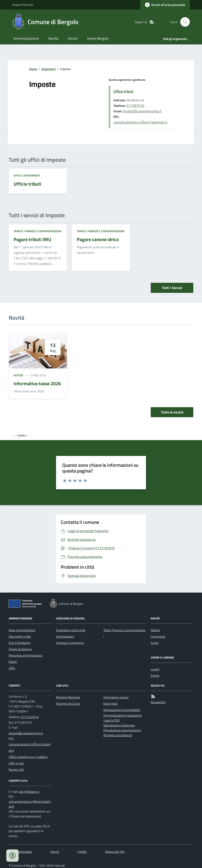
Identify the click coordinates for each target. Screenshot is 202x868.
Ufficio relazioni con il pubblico (28, 757)
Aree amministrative (22, 630)
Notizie (18, 375)
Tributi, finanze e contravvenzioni (37, 231)
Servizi (73, 38)
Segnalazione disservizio (119, 725)
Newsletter (158, 702)
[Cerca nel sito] (183, 22)
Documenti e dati (20, 636)
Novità (53, 38)
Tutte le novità (172, 412)
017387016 (135, 106)
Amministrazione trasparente (123, 715)
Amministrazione (26, 38)
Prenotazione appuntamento (122, 730)
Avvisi (155, 643)
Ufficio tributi (123, 91)
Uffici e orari (16, 763)
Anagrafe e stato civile (71, 630)
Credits (82, 852)
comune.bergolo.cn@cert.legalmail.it (140, 122)
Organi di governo (20, 649)
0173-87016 (30, 717)
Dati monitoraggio (20, 852)
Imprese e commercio (70, 643)
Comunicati (158, 636)
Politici (13, 662)
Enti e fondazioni (20, 643)
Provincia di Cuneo (68, 704)
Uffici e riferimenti (27, 175)
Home (33, 69)
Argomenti (49, 69)
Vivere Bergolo (98, 38)
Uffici (12, 668)
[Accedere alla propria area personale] (165, 5)
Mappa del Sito (115, 852)
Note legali (110, 704)
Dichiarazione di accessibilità (122, 710)
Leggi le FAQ (112, 720)
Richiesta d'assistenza (118, 735)
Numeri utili (16, 769)
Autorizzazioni (65, 636)
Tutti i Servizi (172, 288)
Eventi (155, 675)
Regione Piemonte (23, 5)
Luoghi (155, 669)
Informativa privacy (116, 697)
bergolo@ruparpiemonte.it (142, 111)
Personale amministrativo (25, 655)
